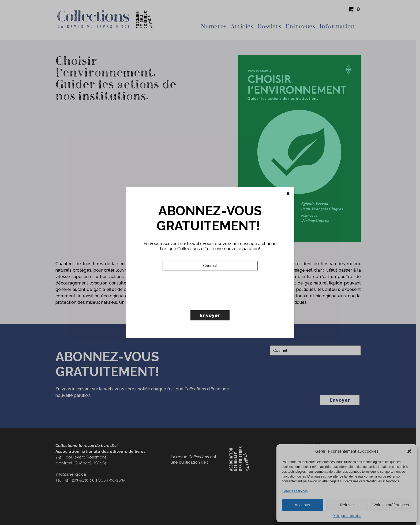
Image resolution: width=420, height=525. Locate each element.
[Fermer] (288, 194)
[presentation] (203, 302)
